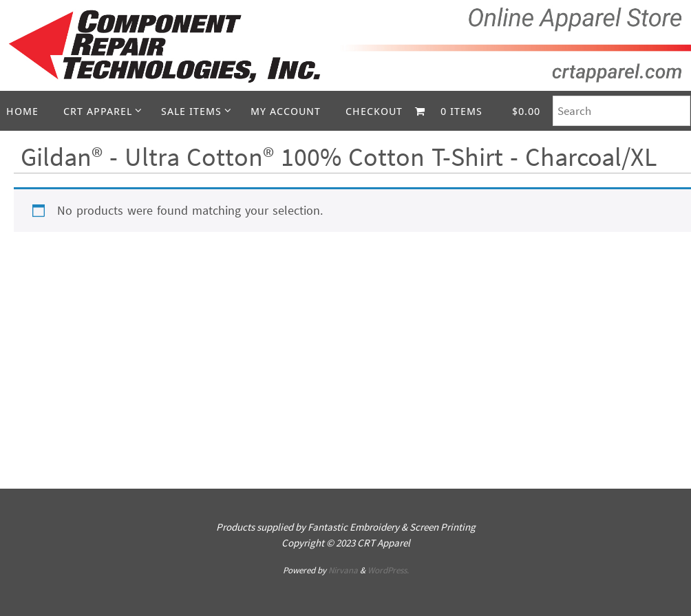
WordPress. (388, 570)
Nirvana (343, 570)
